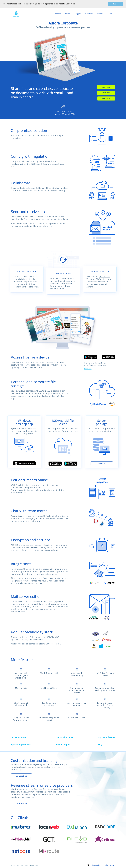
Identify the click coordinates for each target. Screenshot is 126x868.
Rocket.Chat (51, 516)
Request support (64, 745)
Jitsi (63, 516)
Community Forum (65, 737)
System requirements (21, 745)
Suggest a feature (107, 737)
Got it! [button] (115, 4)
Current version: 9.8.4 (63, 111)
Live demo (106, 87)
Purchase (106, 98)
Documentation (18, 737)
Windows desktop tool (24, 463)
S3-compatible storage (52, 393)
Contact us (88, 369)
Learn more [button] (70, 4)
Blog (100, 745)
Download (106, 93)
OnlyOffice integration (26, 485)
